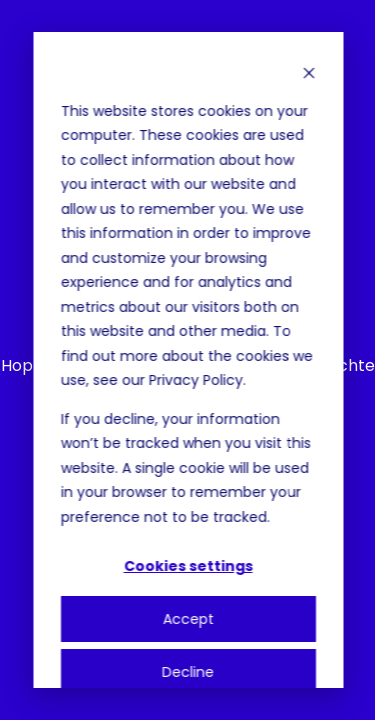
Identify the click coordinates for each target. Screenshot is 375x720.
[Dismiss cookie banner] (308, 72)
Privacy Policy (195, 380)
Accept (187, 619)
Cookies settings (187, 566)
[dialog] (187, 360)
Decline (188, 672)
